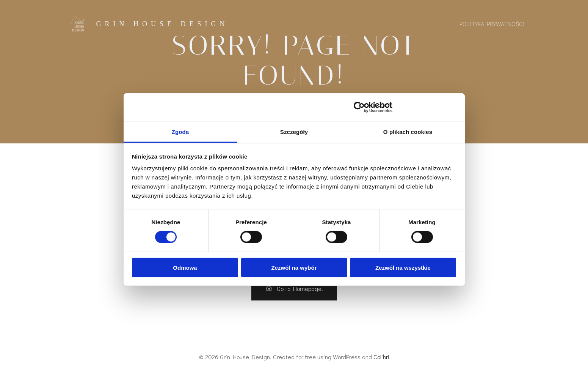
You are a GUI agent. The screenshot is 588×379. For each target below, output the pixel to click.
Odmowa (185, 267)
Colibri (381, 357)
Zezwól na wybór (294, 267)
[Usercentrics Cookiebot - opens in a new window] (359, 107)
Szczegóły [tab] (294, 131)
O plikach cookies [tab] (408, 131)
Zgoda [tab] (180, 131)
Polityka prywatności (492, 24)
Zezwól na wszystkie (403, 267)
